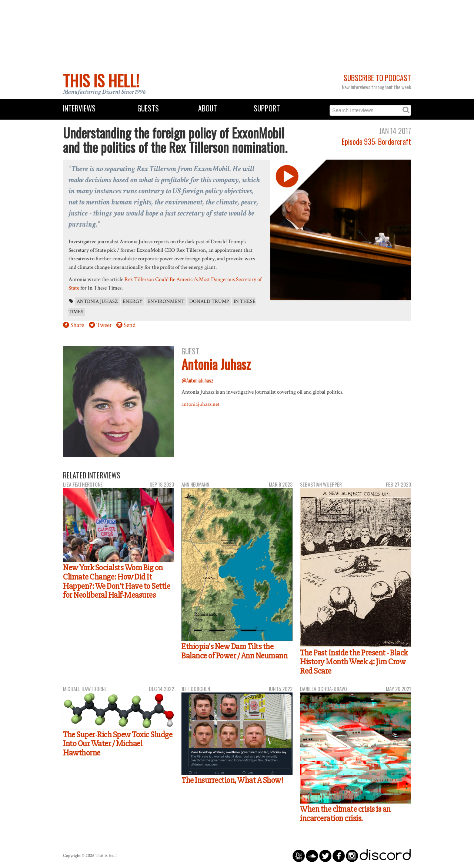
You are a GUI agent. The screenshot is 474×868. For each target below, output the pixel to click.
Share (77, 325)
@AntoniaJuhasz (197, 380)
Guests (148, 108)
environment (166, 301)
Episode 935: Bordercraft (376, 142)
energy (133, 301)
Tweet (104, 325)
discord (385, 856)
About (208, 108)
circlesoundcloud (312, 856)
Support (267, 108)
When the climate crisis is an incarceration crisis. (345, 814)
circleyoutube (299, 856)
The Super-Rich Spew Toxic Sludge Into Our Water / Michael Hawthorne (118, 744)
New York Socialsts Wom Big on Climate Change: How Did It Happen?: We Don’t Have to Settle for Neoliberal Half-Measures (116, 581)
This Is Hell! (101, 80)
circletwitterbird (325, 856)
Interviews (79, 108)
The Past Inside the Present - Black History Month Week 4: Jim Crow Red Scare (354, 662)
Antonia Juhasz (97, 301)
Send (130, 325)
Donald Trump (209, 301)
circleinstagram (352, 856)
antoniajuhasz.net (201, 404)
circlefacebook (339, 856)
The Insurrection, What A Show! (232, 780)
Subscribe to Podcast (377, 78)
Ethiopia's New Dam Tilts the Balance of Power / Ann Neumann (234, 651)
